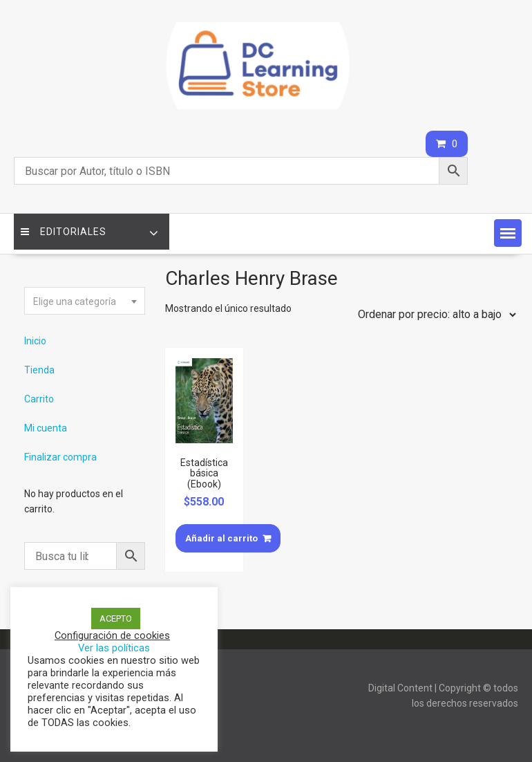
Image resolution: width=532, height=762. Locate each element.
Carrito (39, 399)
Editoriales (64, 232)
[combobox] (84, 301)
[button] (508, 233)
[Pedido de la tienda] (434, 315)
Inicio (35, 341)
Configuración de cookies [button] (112, 635)
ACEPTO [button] (116, 619)
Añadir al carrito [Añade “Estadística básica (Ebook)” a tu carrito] (221, 538)
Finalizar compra (60, 457)
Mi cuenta (46, 428)
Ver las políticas (114, 648)
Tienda (39, 370)
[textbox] (84, 301)
